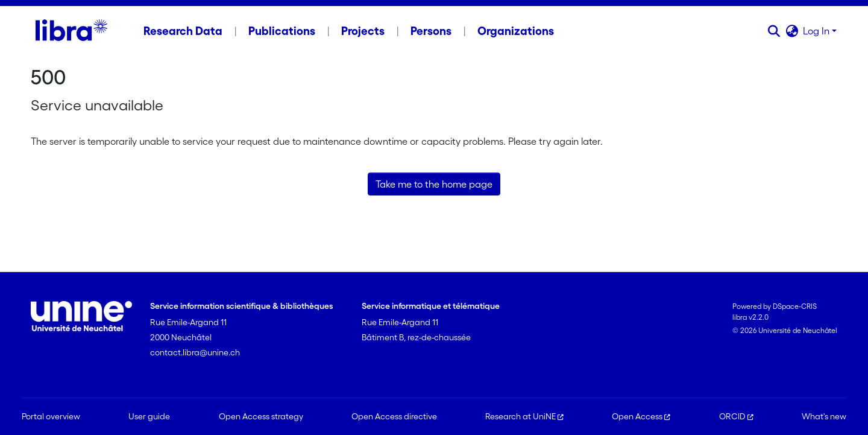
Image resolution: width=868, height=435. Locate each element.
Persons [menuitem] (431, 31)
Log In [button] (817, 31)
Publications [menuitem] (282, 31)
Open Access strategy (261, 416)
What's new (824, 416)
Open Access (641, 416)
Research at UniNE (524, 416)
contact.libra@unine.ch (195, 352)
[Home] (71, 31)
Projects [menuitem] (363, 31)
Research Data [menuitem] (183, 31)
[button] (774, 31)
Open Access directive (394, 416)
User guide (149, 416)
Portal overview (51, 416)
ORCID (736, 416)
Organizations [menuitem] (516, 31)
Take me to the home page (434, 184)
